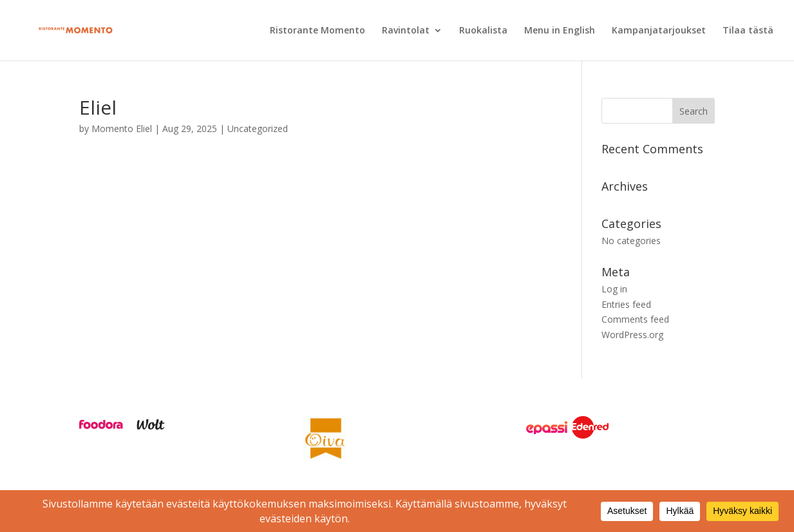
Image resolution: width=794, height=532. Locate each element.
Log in (614, 289)
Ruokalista (483, 31)
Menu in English (560, 31)
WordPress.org (632, 335)
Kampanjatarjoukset (659, 31)
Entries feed (626, 304)
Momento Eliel (122, 128)
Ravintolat (406, 31)
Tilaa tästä (748, 31)
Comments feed (635, 319)
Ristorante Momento (317, 31)
